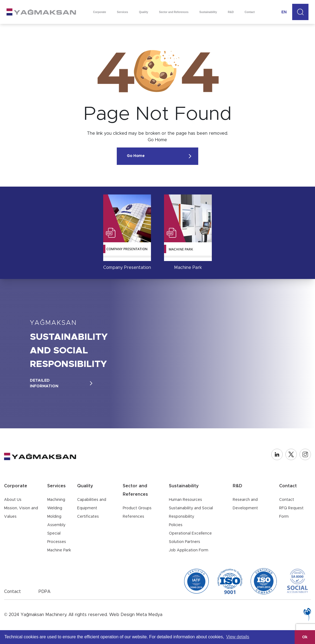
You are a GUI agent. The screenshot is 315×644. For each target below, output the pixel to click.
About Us (13, 500)
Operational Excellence (190, 533)
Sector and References (174, 12)
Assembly (56, 525)
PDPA (45, 592)
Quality (144, 12)
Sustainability (208, 12)
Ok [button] (305, 637)
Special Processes (57, 538)
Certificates (88, 517)
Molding (54, 517)
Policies (176, 525)
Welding (55, 508)
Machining (56, 500)
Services (123, 12)
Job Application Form (189, 550)
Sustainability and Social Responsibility (191, 512)
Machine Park (59, 550)
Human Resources (185, 500)
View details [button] (238, 637)
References (133, 517)
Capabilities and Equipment (92, 504)
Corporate (100, 12)
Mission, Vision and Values (21, 512)
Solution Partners (185, 542)
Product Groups (137, 508)
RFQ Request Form (291, 512)
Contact (250, 12)
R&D (231, 12)
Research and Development (245, 504)
